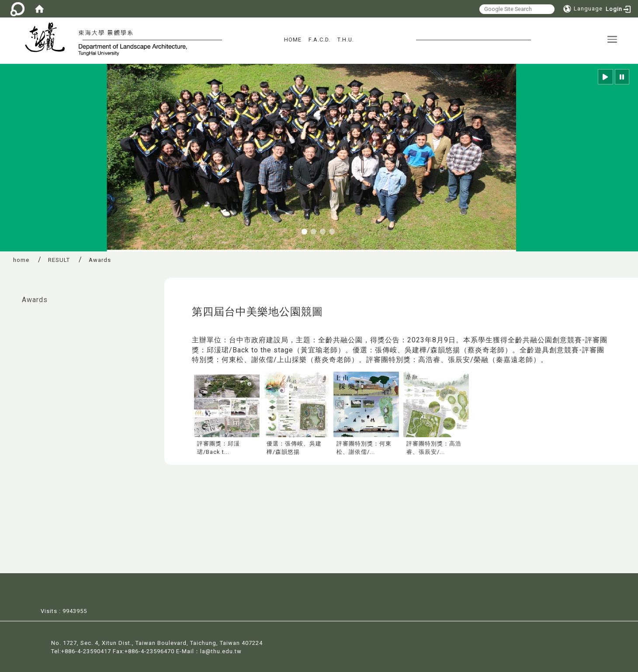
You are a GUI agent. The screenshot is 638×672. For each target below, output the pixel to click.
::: (9, 295)
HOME (293, 40)
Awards (35, 300)
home (21, 260)
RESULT (59, 260)
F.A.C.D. (319, 40)
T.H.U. (346, 40)
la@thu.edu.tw (221, 650)
